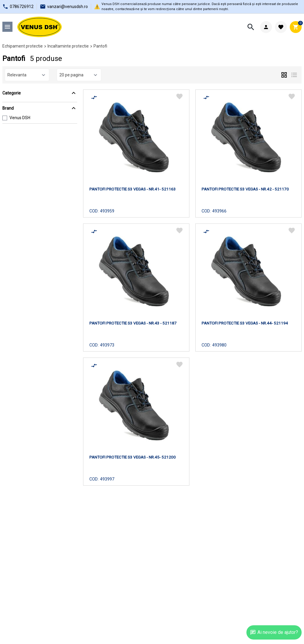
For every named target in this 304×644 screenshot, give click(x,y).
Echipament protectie (23, 46)
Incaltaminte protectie (68, 46)
